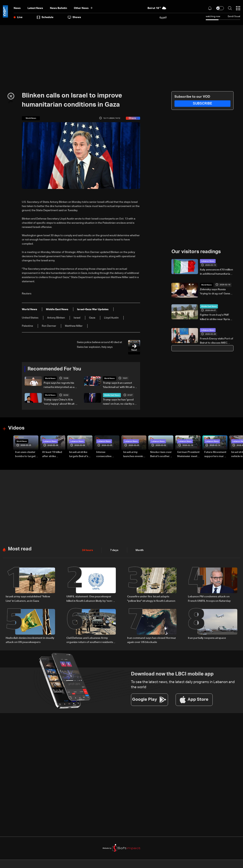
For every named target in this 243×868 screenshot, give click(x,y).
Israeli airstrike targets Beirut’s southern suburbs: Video (80, 454)
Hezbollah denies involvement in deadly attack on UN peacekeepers (30, 640)
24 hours (88, 550)
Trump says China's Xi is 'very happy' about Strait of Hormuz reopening (61, 402)
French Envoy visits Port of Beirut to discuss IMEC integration (217, 341)
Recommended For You (54, 369)
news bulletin (58, 8)
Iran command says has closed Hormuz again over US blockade (151, 640)
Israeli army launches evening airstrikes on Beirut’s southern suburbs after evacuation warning (134, 454)
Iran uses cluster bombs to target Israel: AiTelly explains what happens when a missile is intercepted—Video (25, 454)
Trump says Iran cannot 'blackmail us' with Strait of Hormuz (119, 385)
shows (74, 17)
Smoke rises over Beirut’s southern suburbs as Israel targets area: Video (161, 454)
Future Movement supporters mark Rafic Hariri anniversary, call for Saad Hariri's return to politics (215, 454)
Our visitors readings (196, 252)
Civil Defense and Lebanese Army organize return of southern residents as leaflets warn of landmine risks (90, 640)
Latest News (35, 8)
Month (140, 550)
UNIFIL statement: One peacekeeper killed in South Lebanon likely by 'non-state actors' (90, 599)
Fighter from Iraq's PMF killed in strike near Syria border (215, 317)
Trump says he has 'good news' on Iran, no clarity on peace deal (119, 402)
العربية (163, 17)
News (17, 8)
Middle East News (112, 395)
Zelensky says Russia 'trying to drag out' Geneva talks (217, 292)
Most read (20, 549)
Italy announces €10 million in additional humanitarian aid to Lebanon (216, 272)
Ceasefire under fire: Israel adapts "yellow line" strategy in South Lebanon (151, 598)
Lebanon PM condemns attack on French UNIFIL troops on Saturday (209, 598)
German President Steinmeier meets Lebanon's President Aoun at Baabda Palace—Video (188, 454)
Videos (16, 428)
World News (50, 378)
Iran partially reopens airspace (207, 638)
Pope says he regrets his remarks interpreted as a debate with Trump (59, 385)
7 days (114, 550)
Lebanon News (208, 261)
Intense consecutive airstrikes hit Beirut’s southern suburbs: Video (107, 454)
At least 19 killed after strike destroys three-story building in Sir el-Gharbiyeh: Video (52, 454)
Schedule (45, 17)
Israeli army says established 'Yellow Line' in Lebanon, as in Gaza (28, 598)
